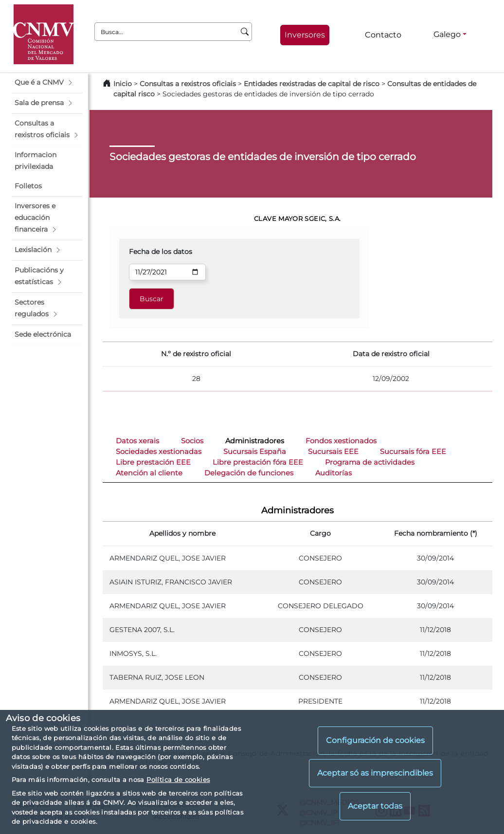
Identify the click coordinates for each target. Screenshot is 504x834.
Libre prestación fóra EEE (258, 462)
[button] (47, 83)
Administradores (255, 441)
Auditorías (333, 473)
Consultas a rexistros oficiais (188, 84)
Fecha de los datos (161, 252)
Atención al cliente (149, 473)
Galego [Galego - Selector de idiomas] (447, 34)
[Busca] (245, 32)
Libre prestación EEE (153, 462)
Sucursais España (255, 452)
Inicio (123, 84)
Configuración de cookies (375, 740)
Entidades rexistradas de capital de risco (312, 84)
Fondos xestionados (341, 441)
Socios (192, 441)
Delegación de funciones (249, 473)
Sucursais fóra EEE (413, 452)
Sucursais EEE (333, 452)
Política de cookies (178, 780)
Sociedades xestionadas (159, 452)
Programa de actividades (370, 462)
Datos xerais (137, 441)
